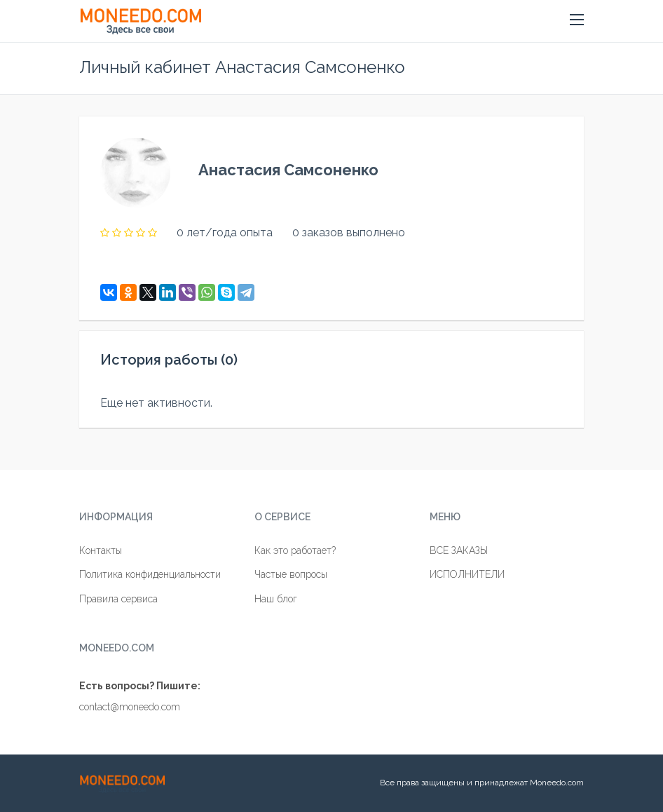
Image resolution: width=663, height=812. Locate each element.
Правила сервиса (118, 599)
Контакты (101, 550)
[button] (577, 20)
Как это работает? (295, 550)
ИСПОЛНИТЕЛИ (467, 574)
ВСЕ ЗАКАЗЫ (459, 550)
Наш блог (276, 599)
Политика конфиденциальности (150, 574)
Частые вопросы (291, 574)
